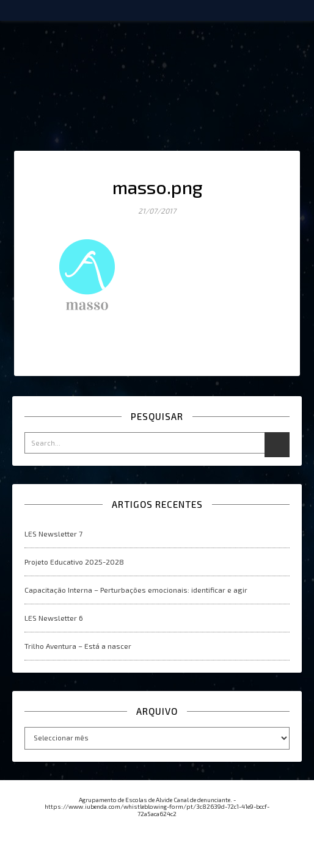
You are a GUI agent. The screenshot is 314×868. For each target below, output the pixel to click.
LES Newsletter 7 (53, 533)
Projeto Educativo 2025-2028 (74, 562)
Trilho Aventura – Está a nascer (78, 646)
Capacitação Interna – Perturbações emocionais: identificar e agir (136, 590)
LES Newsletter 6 (54, 618)
